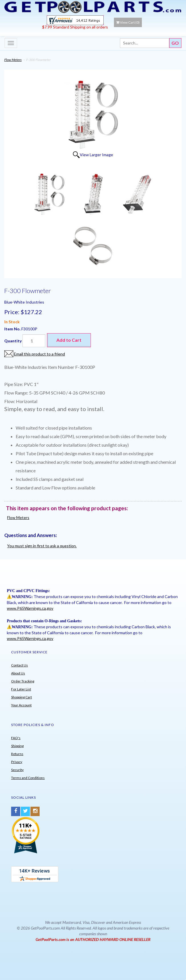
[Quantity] (34, 341)
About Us (18, 673)
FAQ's (16, 738)
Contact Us (20, 665)
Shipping (17, 746)
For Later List (21, 689)
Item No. (13, 329)
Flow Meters (13, 60)
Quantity (13, 341)
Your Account (21, 705)
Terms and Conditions (28, 778)
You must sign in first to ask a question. (42, 546)
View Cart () (128, 22)
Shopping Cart (22, 697)
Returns (17, 754)
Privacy (17, 762)
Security (17, 770)
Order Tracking (23, 681)
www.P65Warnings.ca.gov (30, 608)
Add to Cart (69, 340)
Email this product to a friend (39, 354)
